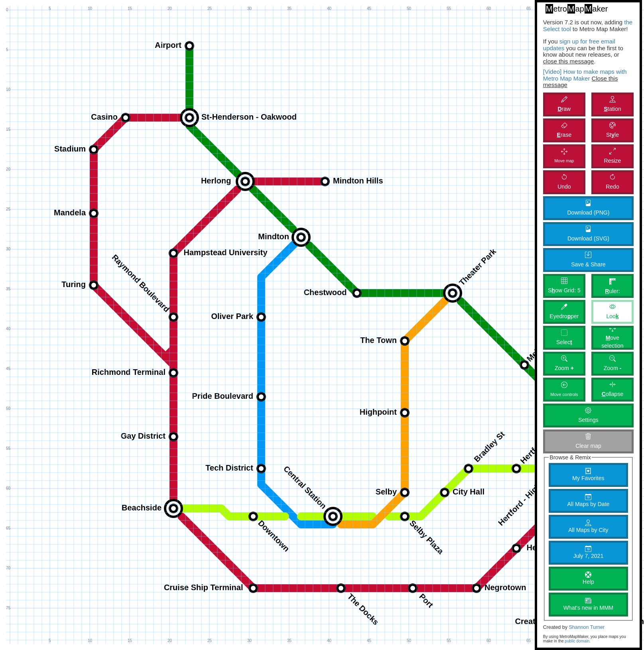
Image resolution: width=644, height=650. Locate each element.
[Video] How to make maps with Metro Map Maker (585, 75)
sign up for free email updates (579, 45)
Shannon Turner (587, 627)
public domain (577, 641)
